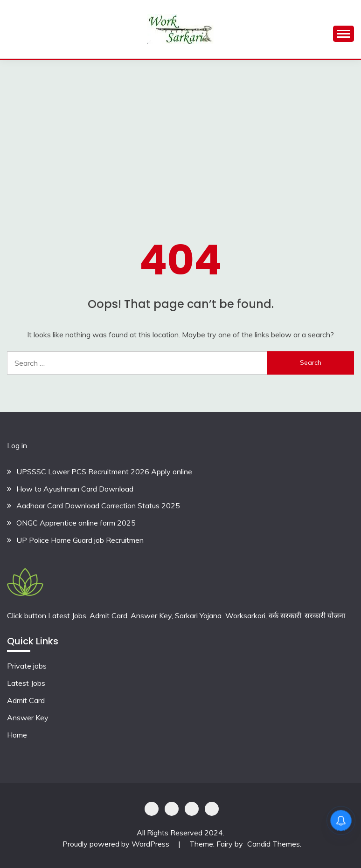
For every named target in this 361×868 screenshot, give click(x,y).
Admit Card (26, 700)
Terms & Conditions (212, 809)
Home (17, 735)
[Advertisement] (180, 130)
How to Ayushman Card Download (75, 489)
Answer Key (28, 718)
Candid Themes (274, 844)
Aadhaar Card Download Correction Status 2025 (98, 506)
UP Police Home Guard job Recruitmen (80, 540)
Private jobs (27, 666)
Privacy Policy (152, 809)
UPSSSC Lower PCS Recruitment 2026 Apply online (104, 472)
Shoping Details (172, 809)
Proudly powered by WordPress (117, 844)
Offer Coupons (192, 809)
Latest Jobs (26, 683)
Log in (17, 445)
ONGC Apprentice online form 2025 (76, 523)
